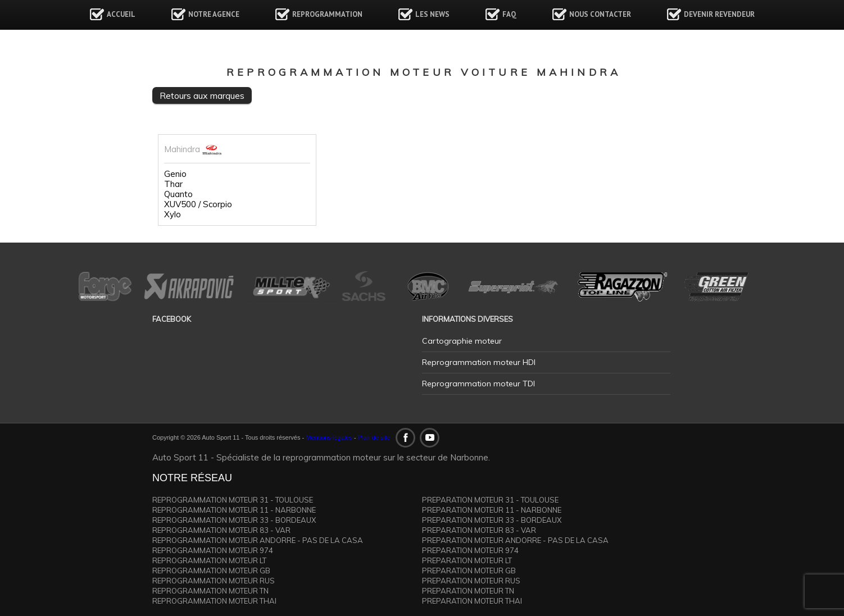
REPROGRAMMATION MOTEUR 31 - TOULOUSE (233, 500)
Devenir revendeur (719, 14)
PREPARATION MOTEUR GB (469, 571)
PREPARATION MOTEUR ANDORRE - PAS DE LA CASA (515, 540)
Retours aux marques (202, 95)
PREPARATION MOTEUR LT (467, 560)
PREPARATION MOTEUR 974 (470, 550)
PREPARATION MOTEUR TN (468, 591)
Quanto (178, 194)
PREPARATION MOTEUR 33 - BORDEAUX (492, 520)
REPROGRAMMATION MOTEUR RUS (214, 581)
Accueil (121, 14)
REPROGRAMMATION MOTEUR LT (209, 560)
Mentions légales (329, 437)
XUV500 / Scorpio (198, 204)
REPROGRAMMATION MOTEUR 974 (213, 550)
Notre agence (214, 14)
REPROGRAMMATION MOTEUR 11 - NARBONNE (234, 510)
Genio (175, 174)
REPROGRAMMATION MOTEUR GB (211, 571)
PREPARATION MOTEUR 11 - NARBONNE (492, 510)
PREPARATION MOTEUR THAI (472, 601)
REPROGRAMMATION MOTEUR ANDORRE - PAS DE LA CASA (258, 540)
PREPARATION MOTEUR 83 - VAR (479, 530)
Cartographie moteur (462, 341)
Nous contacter (600, 14)
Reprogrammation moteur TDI (478, 384)
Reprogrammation (327, 14)
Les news (432, 14)
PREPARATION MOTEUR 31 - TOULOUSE (490, 500)
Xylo (173, 215)
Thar (173, 184)
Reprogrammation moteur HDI (479, 362)
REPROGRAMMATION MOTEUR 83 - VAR (221, 530)
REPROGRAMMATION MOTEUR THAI (214, 601)
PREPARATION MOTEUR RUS (471, 581)
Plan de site (374, 437)
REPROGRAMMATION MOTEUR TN (210, 591)
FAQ (509, 14)
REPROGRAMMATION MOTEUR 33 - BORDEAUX (234, 520)
